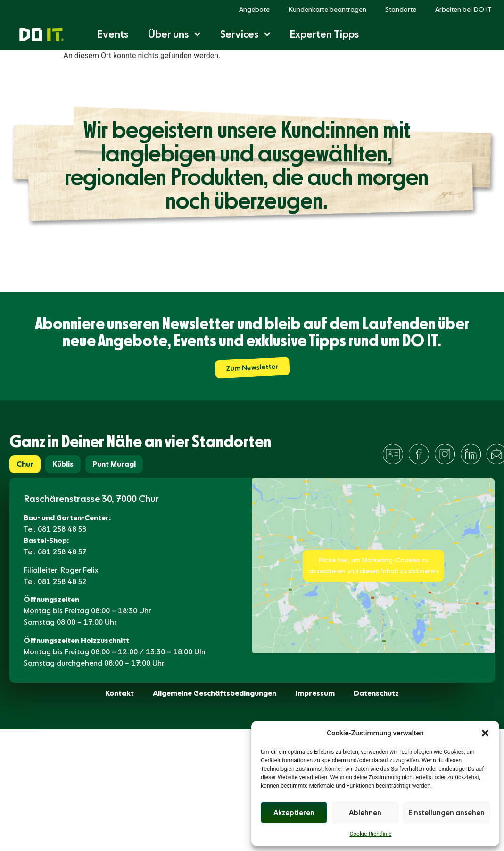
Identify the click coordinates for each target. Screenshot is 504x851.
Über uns (174, 34)
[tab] (25, 464)
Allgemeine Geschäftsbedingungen (215, 693)
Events (113, 34)
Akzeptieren (294, 813)
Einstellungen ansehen (446, 813)
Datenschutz (376, 693)
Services (245, 34)
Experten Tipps (324, 34)
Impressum (315, 693)
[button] (485, 733)
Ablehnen (365, 813)
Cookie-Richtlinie (370, 834)
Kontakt (120, 693)
